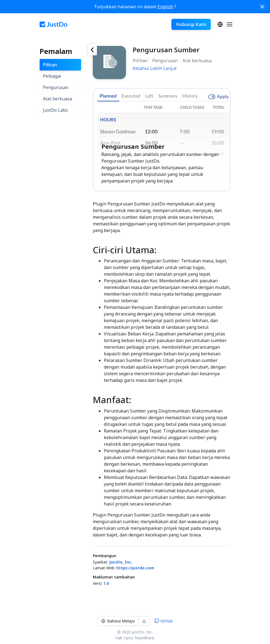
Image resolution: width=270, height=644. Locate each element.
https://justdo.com (135, 568)
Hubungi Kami (191, 24)
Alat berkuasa (197, 61)
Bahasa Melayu (220, 24)
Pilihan (140, 61)
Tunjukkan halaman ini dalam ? (135, 7)
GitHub (164, 621)
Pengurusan (165, 61)
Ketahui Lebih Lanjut (155, 68)
